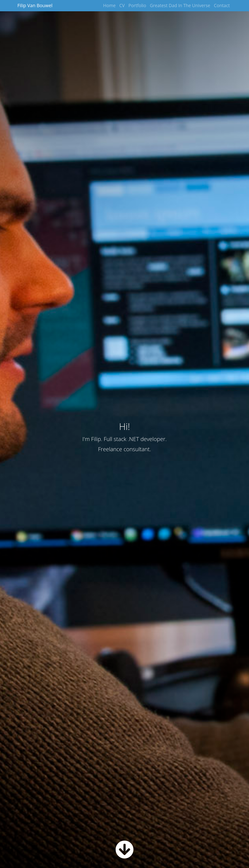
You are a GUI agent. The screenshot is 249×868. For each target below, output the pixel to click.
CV (122, 5)
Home (109, 5)
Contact (222, 5)
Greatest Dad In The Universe (180, 5)
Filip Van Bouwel (35, 5)
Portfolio (137, 5)
